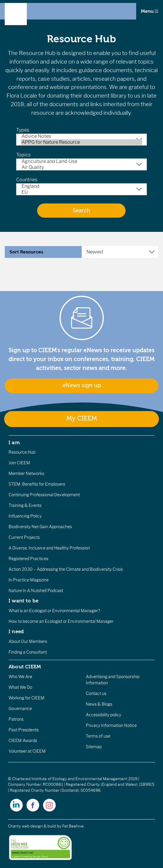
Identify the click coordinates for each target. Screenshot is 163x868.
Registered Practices (28, 559)
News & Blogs (99, 704)
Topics (23, 155)
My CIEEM (82, 419)
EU (81, 192)
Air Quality (81, 167)
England (81, 186)
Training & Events (25, 505)
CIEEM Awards (23, 741)
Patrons (16, 719)
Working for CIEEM (27, 698)
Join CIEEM (19, 463)
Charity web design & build (32, 826)
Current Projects (24, 537)
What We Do (20, 687)
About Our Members (28, 641)
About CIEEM (25, 667)
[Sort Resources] (120, 252)
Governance (20, 709)
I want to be (24, 601)
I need (16, 631)
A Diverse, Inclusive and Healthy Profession (49, 548)
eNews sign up (82, 385)
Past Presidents (24, 730)
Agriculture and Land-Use (81, 161)
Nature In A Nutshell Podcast (36, 591)
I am (14, 442)
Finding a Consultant (28, 652)
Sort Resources (26, 252)
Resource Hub (22, 452)
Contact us (96, 694)
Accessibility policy (103, 715)
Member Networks (26, 473)
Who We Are (20, 677)
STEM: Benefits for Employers (37, 484)
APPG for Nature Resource (81, 142)
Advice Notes (81, 136)
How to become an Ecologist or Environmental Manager (61, 621)
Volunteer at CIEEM (27, 751)
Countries (27, 180)
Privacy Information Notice (111, 725)
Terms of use (98, 736)
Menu (150, 11)
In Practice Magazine (29, 580)
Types (23, 130)
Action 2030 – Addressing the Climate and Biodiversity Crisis (66, 569)
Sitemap (94, 747)
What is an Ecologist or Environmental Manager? (54, 611)
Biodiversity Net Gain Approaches (40, 527)
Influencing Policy (25, 516)
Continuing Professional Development (44, 495)
